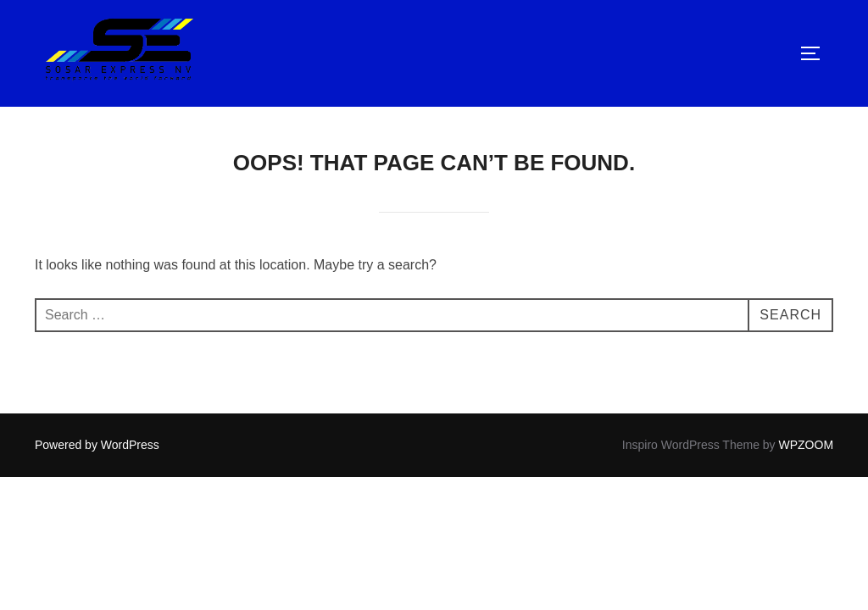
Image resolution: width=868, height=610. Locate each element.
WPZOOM (807, 445)
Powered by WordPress (97, 445)
